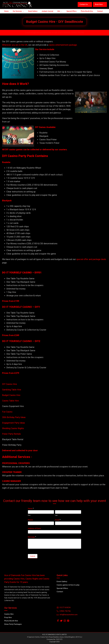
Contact (60, 592)
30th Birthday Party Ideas (14, 417)
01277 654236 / (65, 33)
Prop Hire (8, 617)
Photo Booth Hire (11, 621)
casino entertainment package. (63, 45)
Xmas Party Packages (13, 624)
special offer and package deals (91, 259)
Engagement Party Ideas (14, 423)
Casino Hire (9, 614)
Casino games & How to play (68, 585)
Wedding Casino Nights (13, 428)
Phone (30, 520)
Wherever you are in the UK (15, 45)
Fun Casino (7, 412)
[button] (85, 4)
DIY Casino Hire (10, 384)
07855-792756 (78, 33)
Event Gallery (62, 582)
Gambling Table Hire (12, 390)
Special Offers (62, 588)
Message (32, 537)
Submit (33, 556)
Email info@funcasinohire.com (38, 33)
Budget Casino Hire (11, 395)
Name (31, 509)
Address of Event (34, 528)
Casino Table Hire (11, 401)
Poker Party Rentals (11, 434)
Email (58, 520)
